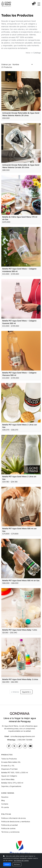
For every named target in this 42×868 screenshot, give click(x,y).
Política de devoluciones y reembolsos (16, 822)
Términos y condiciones (10, 832)
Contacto (5, 804)
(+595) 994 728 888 (25, 740)
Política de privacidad (10, 825)
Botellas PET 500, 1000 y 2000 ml (15, 772)
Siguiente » (27, 692)
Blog (3, 800)
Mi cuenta (5, 807)
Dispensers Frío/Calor (10, 769)
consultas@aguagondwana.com (23, 736)
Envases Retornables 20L (11, 762)
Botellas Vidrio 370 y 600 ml (12, 783)
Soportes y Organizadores (11, 786)
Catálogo (37, 53)
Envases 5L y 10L (8, 766)
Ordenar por (6, 64)
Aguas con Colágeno (9, 776)
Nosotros (5, 797)
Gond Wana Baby (8, 779)
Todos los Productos (9, 759)
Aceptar (7, 864)
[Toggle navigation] (39, 4)
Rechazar (17, 864)
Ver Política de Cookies (21, 860)
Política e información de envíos (14, 818)
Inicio (28, 53)
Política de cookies (8, 828)
